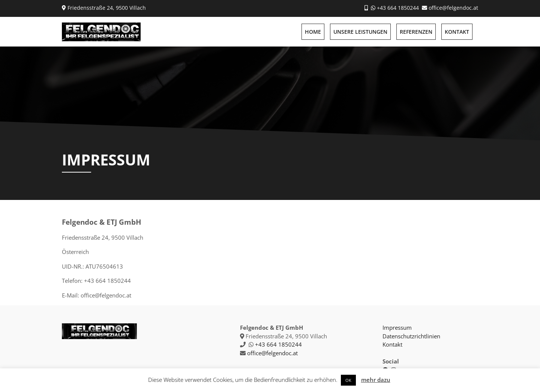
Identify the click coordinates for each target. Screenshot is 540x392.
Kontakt (392, 344)
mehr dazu (376, 380)
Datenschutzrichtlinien (411, 336)
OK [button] (348, 380)
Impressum (397, 327)
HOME (313, 32)
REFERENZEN (416, 32)
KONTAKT (457, 32)
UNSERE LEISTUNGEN (360, 32)
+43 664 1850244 (398, 8)
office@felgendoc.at (453, 8)
